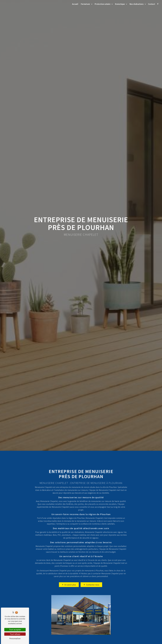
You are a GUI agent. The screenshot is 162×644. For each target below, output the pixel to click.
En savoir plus (69, 575)
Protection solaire (103, 4)
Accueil (75, 4)
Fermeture (85, 4)
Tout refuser (15, 634)
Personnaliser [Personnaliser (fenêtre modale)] (15, 638)
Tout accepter (15, 629)
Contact (152, 4)
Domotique (120, 4)
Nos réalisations (137, 4)
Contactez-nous (91, 575)
